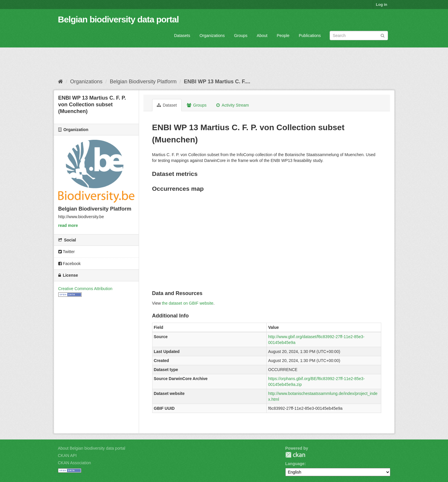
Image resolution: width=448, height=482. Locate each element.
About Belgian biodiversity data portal (92, 448)
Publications (310, 36)
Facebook (70, 264)
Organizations (212, 36)
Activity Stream (232, 105)
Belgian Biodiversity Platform (143, 82)
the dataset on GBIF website (188, 303)
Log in (382, 5)
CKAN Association (75, 463)
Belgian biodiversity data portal (118, 19)
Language (295, 464)
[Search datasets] (359, 36)
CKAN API (67, 455)
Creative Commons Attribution (85, 289)
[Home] (60, 82)
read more (68, 225)
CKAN (295, 455)
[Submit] (383, 35)
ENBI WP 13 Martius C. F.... (217, 82)
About (262, 36)
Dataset (167, 105)
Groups (241, 36)
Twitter (67, 252)
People (283, 36)
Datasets (182, 36)
